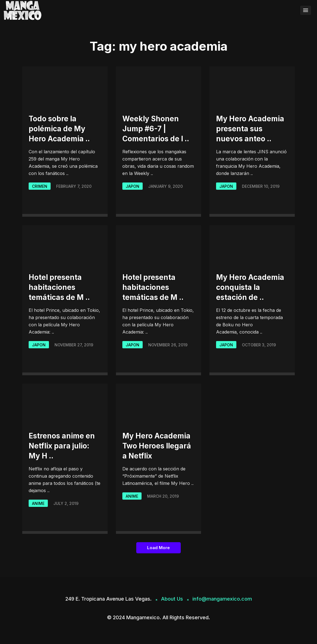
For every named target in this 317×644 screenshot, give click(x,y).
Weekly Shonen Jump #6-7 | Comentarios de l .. (156, 129)
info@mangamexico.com (222, 599)
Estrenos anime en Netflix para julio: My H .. (62, 446)
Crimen (40, 186)
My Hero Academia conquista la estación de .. (250, 287)
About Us (172, 599)
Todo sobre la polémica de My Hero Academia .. (59, 129)
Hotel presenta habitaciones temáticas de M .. (59, 287)
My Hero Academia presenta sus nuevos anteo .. (250, 129)
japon (133, 186)
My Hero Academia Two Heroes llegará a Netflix (157, 446)
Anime (38, 503)
